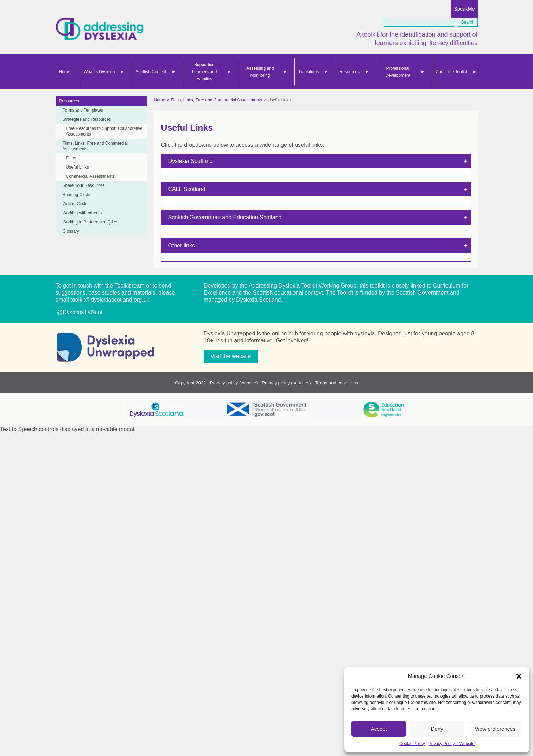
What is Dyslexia (99, 72)
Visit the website (231, 356)
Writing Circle (75, 204)
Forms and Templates (83, 110)
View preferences (495, 729)
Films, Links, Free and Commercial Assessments (95, 146)
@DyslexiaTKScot (79, 312)
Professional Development (398, 72)
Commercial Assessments (90, 176)
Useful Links (78, 167)
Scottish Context (151, 72)
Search (468, 22)
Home (65, 72)
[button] (519, 676)
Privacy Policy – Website (452, 744)
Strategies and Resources (87, 119)
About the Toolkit (452, 72)
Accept (379, 729)
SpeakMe (464, 9)
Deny (437, 729)
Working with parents (82, 213)
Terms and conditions (337, 383)
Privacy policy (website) (234, 383)
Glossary (71, 231)
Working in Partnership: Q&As (91, 222)
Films (71, 158)
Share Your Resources (84, 185)
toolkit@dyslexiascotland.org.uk (110, 300)
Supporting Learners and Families (205, 72)
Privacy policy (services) (286, 383)
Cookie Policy (412, 744)
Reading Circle (77, 195)
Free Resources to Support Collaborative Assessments (104, 131)
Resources (350, 72)
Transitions (309, 72)
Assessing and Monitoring (260, 72)
